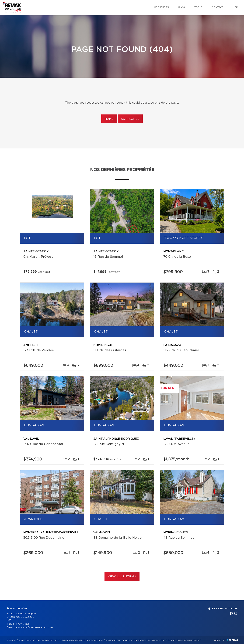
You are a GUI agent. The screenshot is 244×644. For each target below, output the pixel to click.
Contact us (130, 119)
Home (109, 119)
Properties (162, 7)
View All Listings (122, 577)
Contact (218, 7)
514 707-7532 (21, 624)
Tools (198, 7)
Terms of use (168, 640)
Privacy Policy (151, 640)
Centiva (232, 640)
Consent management (189, 640)
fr (236, 7)
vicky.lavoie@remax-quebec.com (34, 627)
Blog (182, 7)
